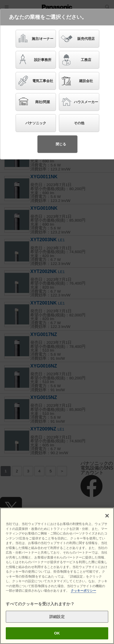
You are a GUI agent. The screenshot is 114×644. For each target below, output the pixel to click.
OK (57, 633)
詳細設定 (57, 617)
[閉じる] (107, 516)
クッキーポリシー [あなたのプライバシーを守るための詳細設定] (83, 591)
